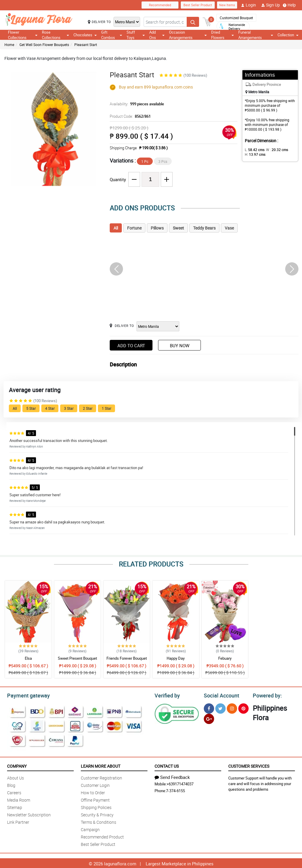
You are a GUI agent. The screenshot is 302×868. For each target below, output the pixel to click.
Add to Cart (131, 345)
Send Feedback (172, 776)
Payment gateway (26, 695)
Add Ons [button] (157, 35)
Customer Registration (101, 777)
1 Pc (145, 161)
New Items (227, 5)
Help (289, 5)
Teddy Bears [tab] (204, 228)
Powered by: (266, 695)
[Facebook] (209, 708)
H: (254, 154)
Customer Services (249, 765)
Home (9, 45)
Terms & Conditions (99, 821)
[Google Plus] (209, 718)
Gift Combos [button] (112, 35)
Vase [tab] (229, 228)
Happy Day (176, 658)
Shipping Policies (96, 806)
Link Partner (18, 821)
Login (248, 5)
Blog (11, 784)
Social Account (220, 695)
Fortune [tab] (134, 228)
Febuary (225, 658)
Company (17, 765)
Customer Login (95, 784)
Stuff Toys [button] (136, 35)
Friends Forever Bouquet (127, 658)
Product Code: (129, 116)
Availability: (135, 104)
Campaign (90, 829)
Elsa (28, 658)
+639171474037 (180, 783)
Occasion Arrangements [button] (188, 35)
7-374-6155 (175, 790)
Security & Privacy (97, 814)
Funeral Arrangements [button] (256, 35)
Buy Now (180, 345)
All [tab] (116, 228)
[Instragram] (232, 708)
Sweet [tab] (178, 228)
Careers (14, 792)
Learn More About (101, 765)
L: (254, 150)
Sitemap (15, 806)
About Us (15, 777)
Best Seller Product (198, 5)
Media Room (19, 799)
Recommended (160, 5)
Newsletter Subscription (29, 814)
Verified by (166, 695)
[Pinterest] (243, 708)
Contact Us (167, 765)
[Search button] (193, 22)
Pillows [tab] (157, 228)
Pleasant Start (86, 45)
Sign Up (271, 5)
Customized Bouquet (236, 18)
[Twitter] (220, 708)
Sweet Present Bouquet (77, 658)
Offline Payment (95, 799)
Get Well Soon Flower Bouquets (44, 45)
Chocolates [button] (85, 35)
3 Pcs (163, 161)
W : (274, 150)
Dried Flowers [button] (223, 35)
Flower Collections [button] (23, 35)
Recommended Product (102, 836)
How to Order (93, 792)
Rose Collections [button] (55, 35)
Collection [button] (288, 35)
